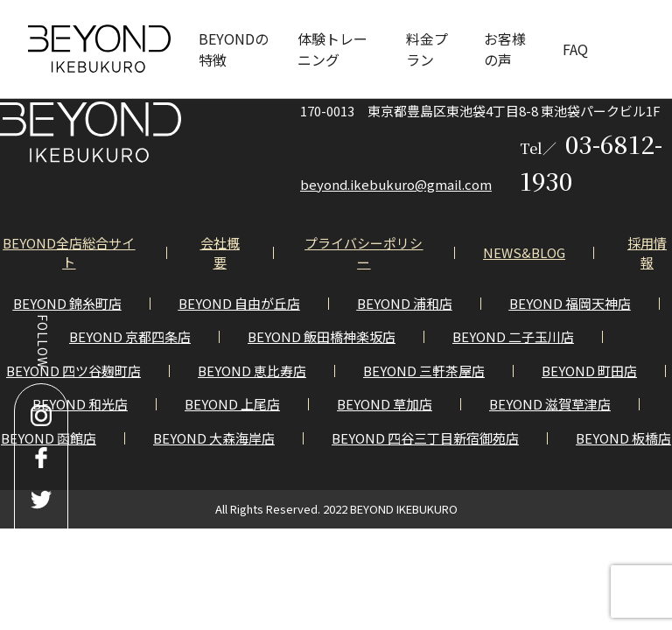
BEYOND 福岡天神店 (570, 303)
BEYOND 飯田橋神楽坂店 (322, 336)
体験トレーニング (332, 49)
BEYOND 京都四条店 (130, 336)
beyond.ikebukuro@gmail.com (396, 184)
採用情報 (647, 253)
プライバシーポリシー (364, 253)
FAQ (575, 49)
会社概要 (220, 253)
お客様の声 (505, 49)
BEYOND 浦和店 (405, 303)
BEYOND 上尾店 (232, 404)
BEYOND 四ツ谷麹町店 (73, 371)
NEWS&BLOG (524, 252)
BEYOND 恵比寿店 (252, 371)
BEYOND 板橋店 (623, 438)
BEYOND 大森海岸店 (214, 438)
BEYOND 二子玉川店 (513, 336)
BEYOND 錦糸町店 (67, 303)
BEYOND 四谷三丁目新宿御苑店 (425, 438)
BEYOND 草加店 (385, 404)
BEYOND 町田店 (589, 371)
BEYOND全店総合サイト (69, 253)
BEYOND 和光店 (80, 404)
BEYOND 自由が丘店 (239, 303)
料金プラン (427, 49)
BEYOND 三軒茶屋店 (424, 371)
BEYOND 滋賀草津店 (550, 404)
